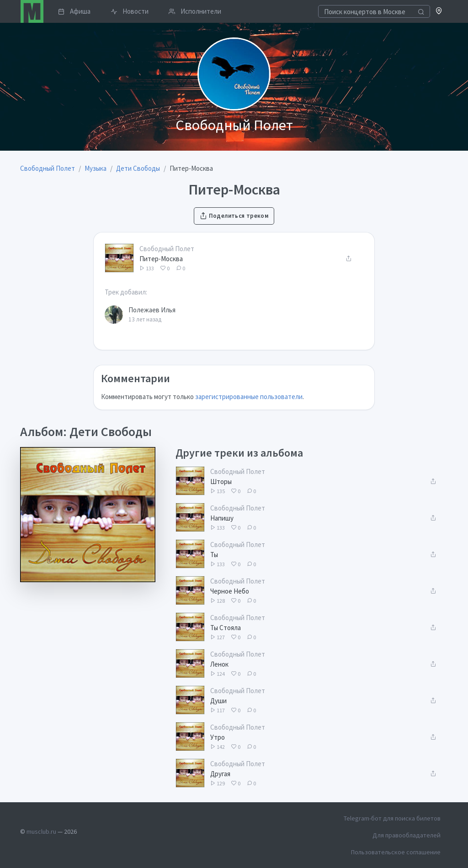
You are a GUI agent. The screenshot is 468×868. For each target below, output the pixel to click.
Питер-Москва (161, 259)
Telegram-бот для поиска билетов (392, 818)
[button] (439, 12)
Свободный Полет (167, 249)
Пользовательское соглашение (396, 852)
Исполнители (195, 11)
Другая (220, 774)
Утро (218, 737)
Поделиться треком (234, 216)
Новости (130, 11)
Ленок (219, 664)
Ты (214, 555)
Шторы (221, 481)
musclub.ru (41, 831)
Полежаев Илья (152, 310)
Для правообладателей (407, 835)
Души (218, 701)
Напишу (222, 518)
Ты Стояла (226, 628)
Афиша (74, 11)
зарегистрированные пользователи (249, 397)
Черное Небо (230, 591)
